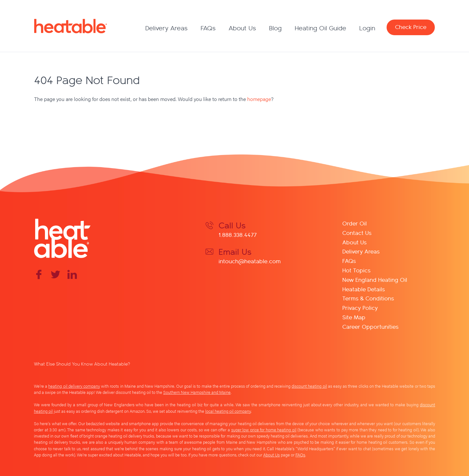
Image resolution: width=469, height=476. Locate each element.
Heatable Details (364, 289)
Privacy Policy (360, 307)
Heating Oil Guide (320, 28)
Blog (275, 28)
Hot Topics (356, 270)
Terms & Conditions (368, 298)
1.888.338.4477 (238, 234)
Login (367, 28)
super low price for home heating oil (264, 430)
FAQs (208, 28)
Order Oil (355, 223)
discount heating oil (309, 386)
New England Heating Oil (375, 279)
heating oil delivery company (74, 386)
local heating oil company (228, 411)
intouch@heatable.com (250, 261)
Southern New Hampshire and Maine (197, 392)
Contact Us (357, 232)
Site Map (354, 317)
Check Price (411, 27)
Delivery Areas (166, 28)
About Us (242, 28)
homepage (259, 99)
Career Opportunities (370, 326)
